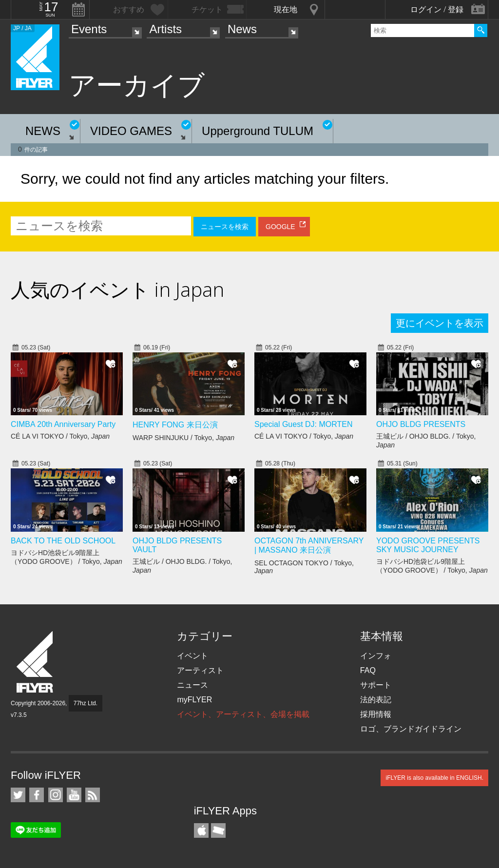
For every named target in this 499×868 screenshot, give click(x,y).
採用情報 (376, 714)
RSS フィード (93, 795)
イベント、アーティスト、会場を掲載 (243, 714)
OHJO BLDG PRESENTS (421, 424)
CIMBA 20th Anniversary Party (63, 424)
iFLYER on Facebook (37, 795)
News (242, 29)
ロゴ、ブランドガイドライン (411, 729)
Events (89, 29)
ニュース (192, 685)
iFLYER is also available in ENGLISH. (434, 778)
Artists (165, 29)
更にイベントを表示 (440, 323)
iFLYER (36, 662)
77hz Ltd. (86, 703)
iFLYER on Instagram (56, 795)
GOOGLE (280, 227)
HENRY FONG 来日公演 (175, 425)
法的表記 (376, 700)
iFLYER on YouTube (74, 795)
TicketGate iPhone (218, 830)
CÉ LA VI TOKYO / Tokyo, (60, 436)
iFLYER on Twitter (18, 795)
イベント (192, 656)
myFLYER (194, 700)
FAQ (368, 670)
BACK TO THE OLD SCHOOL (63, 541)
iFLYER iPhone (201, 830)
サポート (376, 685)
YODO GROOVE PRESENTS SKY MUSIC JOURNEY (428, 545)
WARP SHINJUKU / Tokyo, (183, 438)
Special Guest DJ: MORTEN (304, 424)
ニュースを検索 (225, 227)
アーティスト (200, 670)
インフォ (376, 656)
